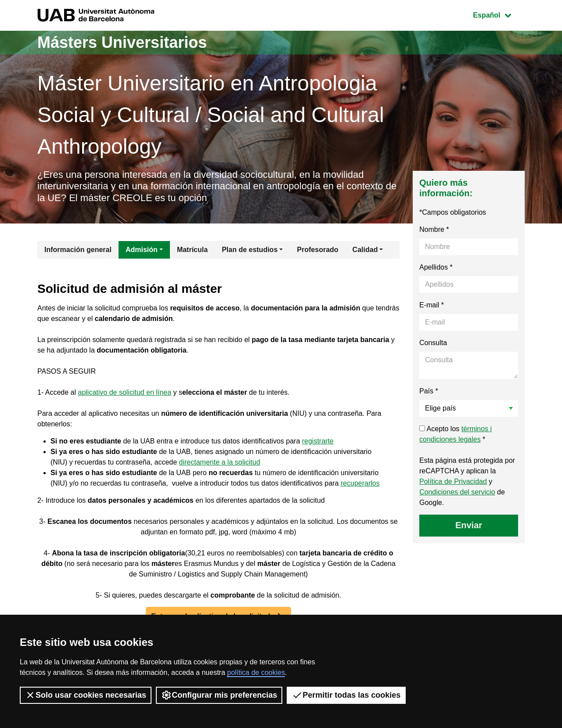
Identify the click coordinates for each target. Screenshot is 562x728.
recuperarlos (360, 483)
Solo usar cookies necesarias (86, 695)
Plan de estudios (250, 250)
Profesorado (317, 250)
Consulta (433, 343)
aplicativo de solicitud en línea (125, 392)
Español (499, 14)
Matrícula (192, 250)
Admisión (142, 250)
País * (429, 391)
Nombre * (434, 229)
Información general (78, 250)
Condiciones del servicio (457, 492)
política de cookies (256, 672)
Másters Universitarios (122, 42)
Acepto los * (456, 434)
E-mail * (432, 305)
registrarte (318, 441)
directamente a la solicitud (220, 462)
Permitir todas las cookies (346, 695)
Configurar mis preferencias (219, 695)
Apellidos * (436, 267)
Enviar (469, 525)
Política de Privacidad (453, 481)
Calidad (365, 250)
